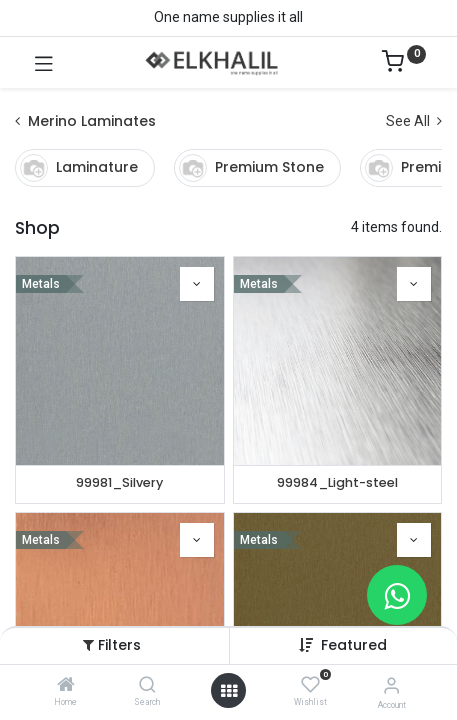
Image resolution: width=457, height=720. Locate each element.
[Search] (147, 686)
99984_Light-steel (337, 482)
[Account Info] (391, 685)
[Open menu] (229, 691)
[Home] (66, 686)
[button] (197, 284)
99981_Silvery (119, 482)
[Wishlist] (310, 685)
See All (414, 121)
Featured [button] (354, 645)
